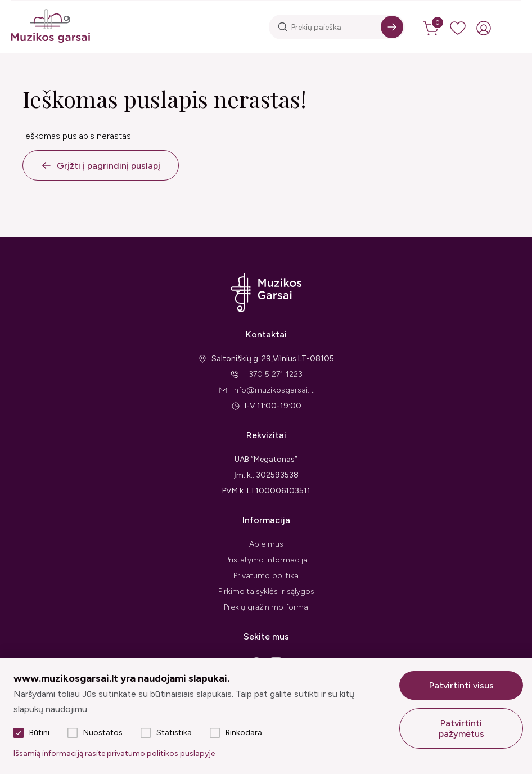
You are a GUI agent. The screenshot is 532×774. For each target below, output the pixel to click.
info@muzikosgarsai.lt (273, 390)
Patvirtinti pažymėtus (461, 728)
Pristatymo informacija (266, 560)
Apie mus (266, 544)
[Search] (392, 27)
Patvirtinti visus (461, 685)
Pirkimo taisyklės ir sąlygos (266, 591)
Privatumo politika (266, 576)
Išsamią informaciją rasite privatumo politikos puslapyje (114, 753)
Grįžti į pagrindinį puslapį (109, 166)
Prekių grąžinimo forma (266, 607)
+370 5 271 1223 (273, 374)
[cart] (432, 28)
